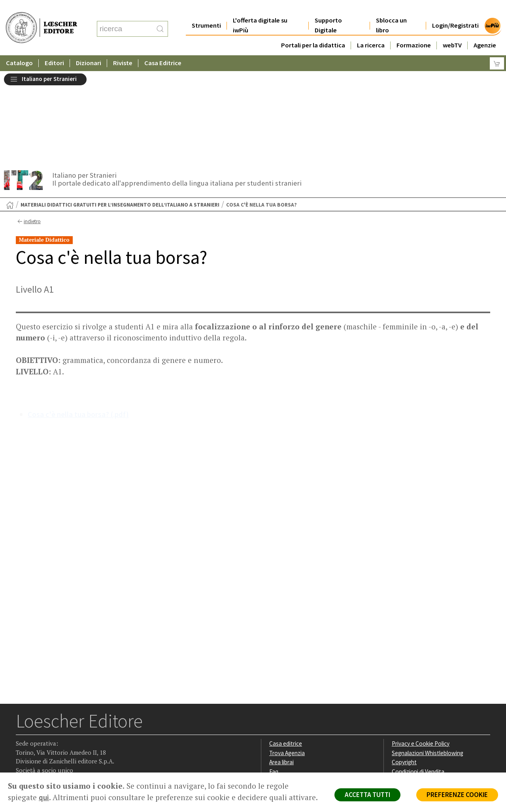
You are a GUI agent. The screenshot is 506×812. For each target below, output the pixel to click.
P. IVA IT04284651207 (43, 755)
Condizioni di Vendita (418, 678)
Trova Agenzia (287, 659)
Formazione (414, 29)
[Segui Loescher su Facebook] (23, 723)
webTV (452, 29)
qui (44, 797)
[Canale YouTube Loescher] (69, 723)
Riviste (123, 47)
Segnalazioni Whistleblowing (428, 659)
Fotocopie (405, 687)
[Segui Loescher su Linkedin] (54, 723)
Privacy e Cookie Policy (421, 649)
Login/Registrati (455, 10)
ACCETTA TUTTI (367, 795)
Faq (274, 678)
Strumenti (206, 10)
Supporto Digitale (328, 9)
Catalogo (19, 47)
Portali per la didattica (313, 29)
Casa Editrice (163, 47)
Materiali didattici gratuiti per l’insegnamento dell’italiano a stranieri (120, 111)
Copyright (404, 668)
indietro (28, 128)
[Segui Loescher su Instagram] (38, 723)
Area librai (281, 668)
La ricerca (371, 29)
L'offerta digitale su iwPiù (260, 9)
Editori (55, 47)
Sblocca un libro (391, 9)
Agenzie (485, 29)
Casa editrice (286, 649)
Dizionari (89, 47)
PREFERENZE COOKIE (457, 795)
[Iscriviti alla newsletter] (84, 722)
